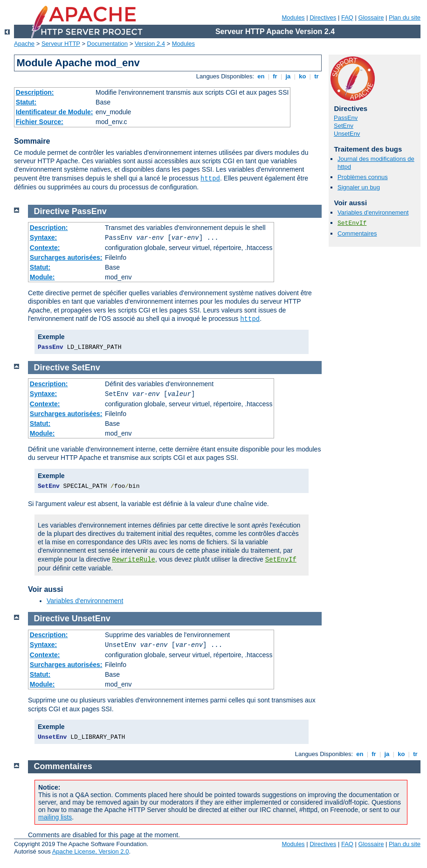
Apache (24, 44)
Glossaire (371, 17)
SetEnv (344, 126)
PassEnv (346, 118)
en (261, 76)
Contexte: (45, 248)
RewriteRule (134, 560)
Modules (293, 17)
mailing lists (55, 817)
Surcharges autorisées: (66, 257)
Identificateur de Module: (55, 112)
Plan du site (405, 17)
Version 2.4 (150, 44)
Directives (323, 17)
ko (303, 76)
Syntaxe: (43, 237)
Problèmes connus (363, 177)
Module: (42, 277)
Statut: (26, 102)
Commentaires (357, 233)
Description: (35, 92)
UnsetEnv (347, 134)
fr (275, 76)
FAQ (347, 17)
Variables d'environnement (373, 212)
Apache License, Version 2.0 (91, 851)
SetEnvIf (352, 223)
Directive (52, 211)
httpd (210, 179)
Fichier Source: (40, 122)
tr (317, 76)
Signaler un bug (359, 187)
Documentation (107, 44)
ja (288, 76)
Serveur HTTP (61, 44)
